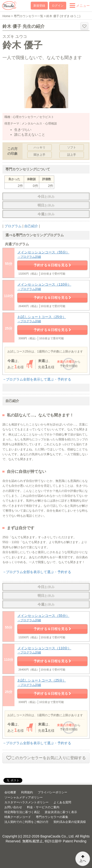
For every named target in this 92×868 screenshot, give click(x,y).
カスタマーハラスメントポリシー (26, 802)
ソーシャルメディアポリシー (24, 797)
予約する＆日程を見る (53, 265)
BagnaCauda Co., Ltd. (58, 836)
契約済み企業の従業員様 (70, 822)
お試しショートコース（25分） (52, 319)
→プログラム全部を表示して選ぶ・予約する (37, 379)
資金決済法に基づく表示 (61, 812)
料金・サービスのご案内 (43, 807)
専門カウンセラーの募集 (52, 817)
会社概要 (10, 792)
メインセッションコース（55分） (52, 254)
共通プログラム (17, 244)
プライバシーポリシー (53, 792)
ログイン (58, 6)
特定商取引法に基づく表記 (22, 812)
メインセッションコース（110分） (52, 287)
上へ (83, 859)
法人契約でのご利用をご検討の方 (26, 822)
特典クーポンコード (18, 817)
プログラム (13, 226)
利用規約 (27, 792)
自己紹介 (31, 226)
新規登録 (39, 6)
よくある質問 (62, 802)
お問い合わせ (13, 807)
